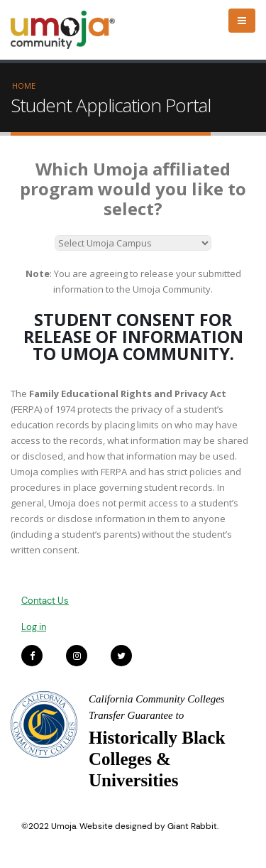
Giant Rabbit (192, 826)
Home (24, 86)
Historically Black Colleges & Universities (157, 759)
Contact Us (45, 601)
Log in (34, 627)
